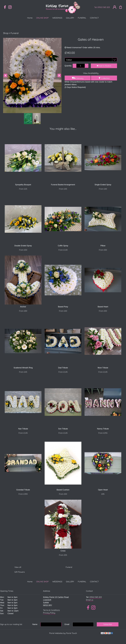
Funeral (15, 33)
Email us (90, 600)
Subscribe (108, 624)
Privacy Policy (49, 613)
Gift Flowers (20, 572)
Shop (6, 33)
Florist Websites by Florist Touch (63, 633)
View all (18, 567)
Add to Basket (104, 66)
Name (35, 624)
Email (67, 624)
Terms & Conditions (51, 610)
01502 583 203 (104, 7)
